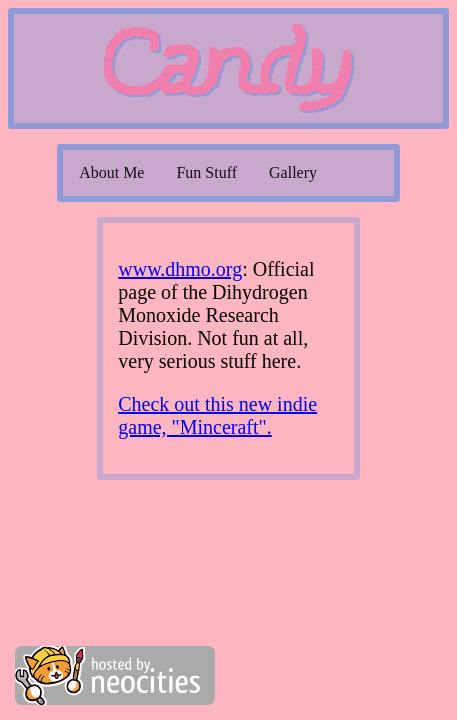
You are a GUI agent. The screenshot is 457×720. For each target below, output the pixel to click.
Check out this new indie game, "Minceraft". (217, 415)
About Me (111, 172)
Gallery (293, 172)
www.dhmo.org (180, 269)
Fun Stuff (206, 172)
